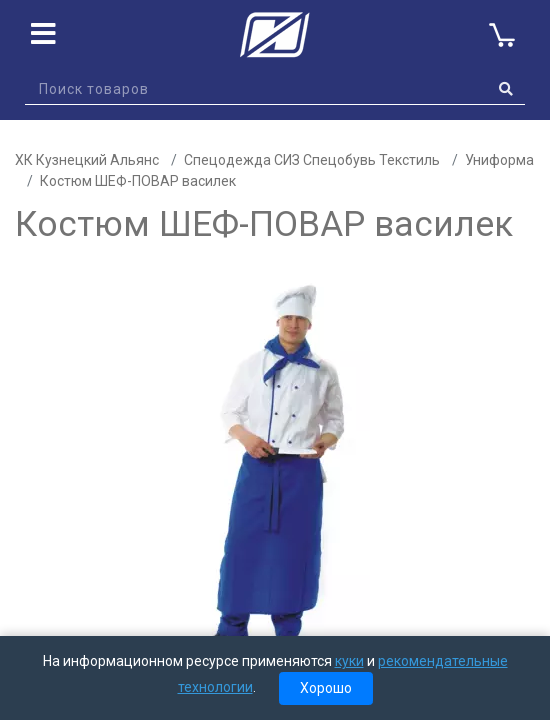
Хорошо (326, 688)
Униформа (499, 160)
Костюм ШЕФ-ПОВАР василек (138, 181)
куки (349, 661)
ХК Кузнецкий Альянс (87, 160)
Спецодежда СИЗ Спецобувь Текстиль (312, 160)
